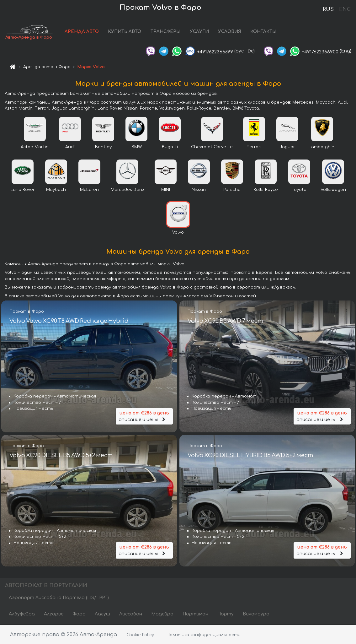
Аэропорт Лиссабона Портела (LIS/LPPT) (59, 599)
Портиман (195, 615)
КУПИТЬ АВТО (128, 32)
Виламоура (256, 615)
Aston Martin (35, 148)
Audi (70, 148)
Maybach (56, 190)
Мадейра (162, 615)
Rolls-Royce (266, 190)
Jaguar (287, 148)
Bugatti (170, 148)
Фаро (79, 615)
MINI (166, 190)
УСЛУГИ (203, 32)
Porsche (232, 190)
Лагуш (102, 615)
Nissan (199, 190)
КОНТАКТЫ (267, 32)
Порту (226, 615)
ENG (345, 9)
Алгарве (54, 615)
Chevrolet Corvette (212, 148)
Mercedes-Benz (128, 190)
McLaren (89, 190)
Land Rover (23, 190)
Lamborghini (322, 148)
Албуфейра (22, 615)
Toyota (299, 190)
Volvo (178, 233)
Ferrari (254, 148)
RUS (328, 9)
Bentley (103, 148)
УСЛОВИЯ (233, 32)
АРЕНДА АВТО (85, 32)
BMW (137, 148)
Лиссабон (131, 615)
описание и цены (144, 416)
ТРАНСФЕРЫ (169, 32)
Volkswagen (333, 190)
